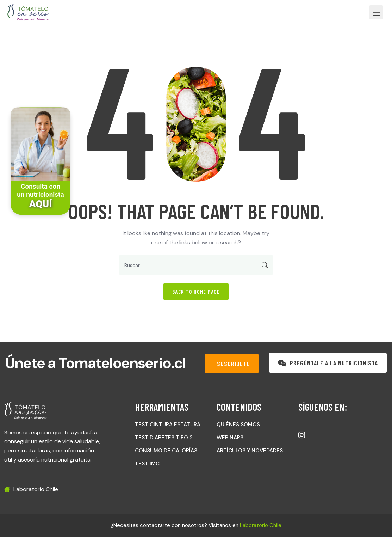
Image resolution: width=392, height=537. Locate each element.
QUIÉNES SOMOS (238, 425)
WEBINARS (230, 438)
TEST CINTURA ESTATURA (168, 425)
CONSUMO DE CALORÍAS (166, 451)
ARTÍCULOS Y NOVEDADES (250, 451)
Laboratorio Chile (261, 525)
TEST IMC (147, 464)
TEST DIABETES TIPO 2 (164, 438)
